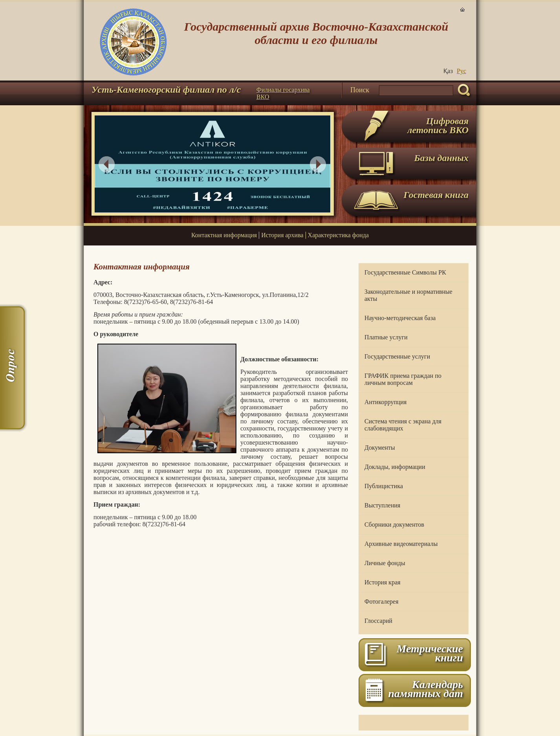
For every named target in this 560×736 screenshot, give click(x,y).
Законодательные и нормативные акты (408, 295)
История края (382, 582)
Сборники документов (394, 525)
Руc (461, 71)
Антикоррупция (385, 402)
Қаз (448, 71)
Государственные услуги (397, 356)
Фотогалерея (382, 601)
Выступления (382, 505)
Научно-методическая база (400, 318)
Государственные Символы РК (405, 272)
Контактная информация (224, 235)
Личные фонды (385, 563)
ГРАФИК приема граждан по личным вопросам (403, 379)
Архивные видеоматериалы (401, 544)
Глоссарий (378, 621)
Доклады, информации (395, 467)
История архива (282, 235)
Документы (380, 448)
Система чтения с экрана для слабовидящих (403, 425)
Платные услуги (386, 337)
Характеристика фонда (338, 235)
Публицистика (384, 486)
